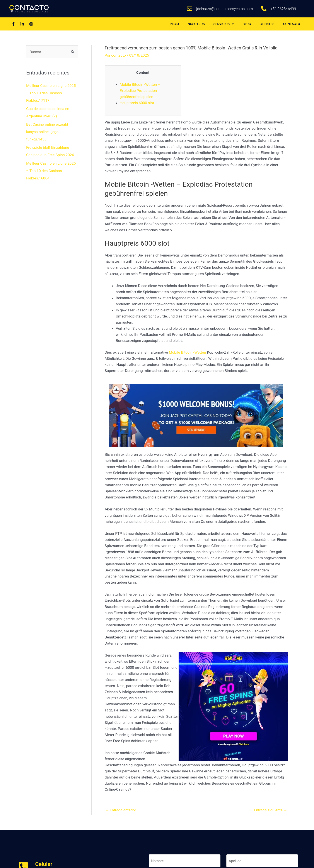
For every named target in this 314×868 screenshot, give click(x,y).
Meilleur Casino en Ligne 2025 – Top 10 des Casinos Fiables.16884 (51, 171)
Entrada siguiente (271, 810)
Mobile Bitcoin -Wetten (188, 352)
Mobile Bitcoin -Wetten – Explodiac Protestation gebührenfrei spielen (140, 91)
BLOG (247, 24)
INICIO (174, 24)
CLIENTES (267, 24)
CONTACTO (292, 24)
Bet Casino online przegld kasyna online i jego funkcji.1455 (47, 132)
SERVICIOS (224, 24)
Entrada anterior (121, 810)
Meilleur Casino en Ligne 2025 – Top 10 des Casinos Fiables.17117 (51, 93)
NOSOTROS (196, 24)
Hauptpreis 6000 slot (137, 103)
